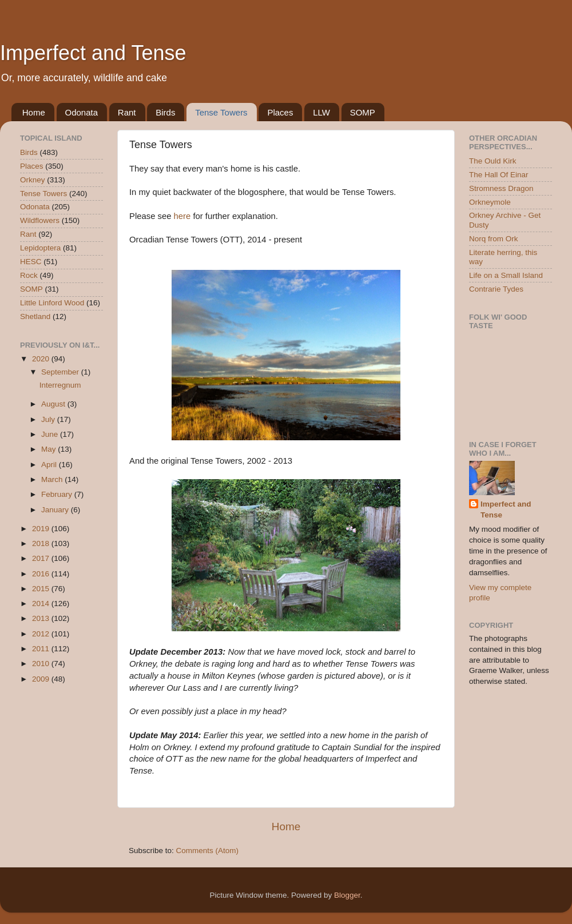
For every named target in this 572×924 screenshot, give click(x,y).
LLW (321, 112)
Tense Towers (221, 112)
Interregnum (60, 385)
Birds (165, 112)
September (61, 372)
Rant (127, 112)
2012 (42, 634)
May (49, 449)
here (182, 216)
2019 (42, 529)
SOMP (363, 112)
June (51, 434)
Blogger (347, 895)
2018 (42, 543)
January (56, 510)
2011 (42, 649)
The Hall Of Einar (499, 175)
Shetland (35, 316)
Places (280, 112)
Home (34, 112)
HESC (31, 262)
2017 (42, 558)
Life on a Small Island (506, 275)
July (49, 419)
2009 (42, 679)
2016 (42, 574)
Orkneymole (490, 202)
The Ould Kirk (493, 161)
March (53, 479)
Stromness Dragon (501, 188)
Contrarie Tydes (496, 289)
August (54, 404)
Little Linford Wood (52, 303)
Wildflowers (40, 220)
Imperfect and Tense (93, 53)
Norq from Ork (494, 239)
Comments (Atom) (208, 851)
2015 (42, 589)
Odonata (82, 112)
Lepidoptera (40, 248)
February (58, 494)
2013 (42, 618)
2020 (42, 359)
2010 (42, 664)
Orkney (33, 180)
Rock (29, 275)
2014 (42, 604)
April (50, 465)
